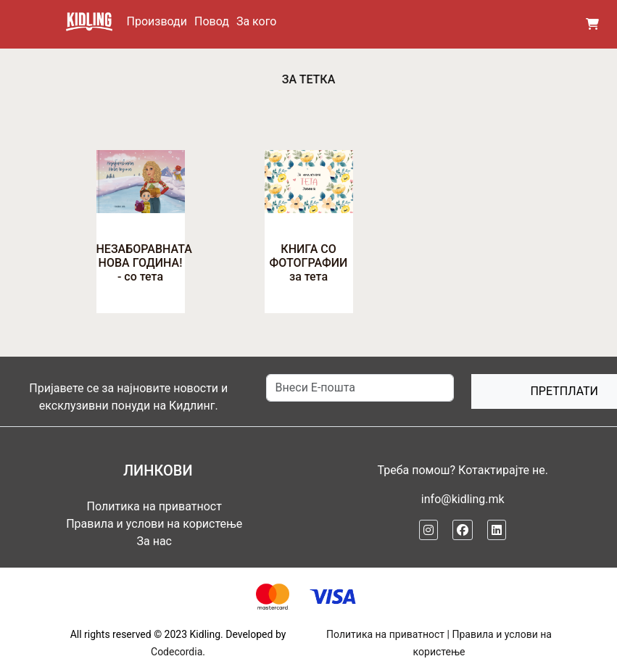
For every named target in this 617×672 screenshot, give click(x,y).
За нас (154, 541)
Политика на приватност (154, 506)
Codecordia (177, 652)
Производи (157, 21)
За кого (256, 21)
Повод (212, 21)
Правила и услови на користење (154, 524)
